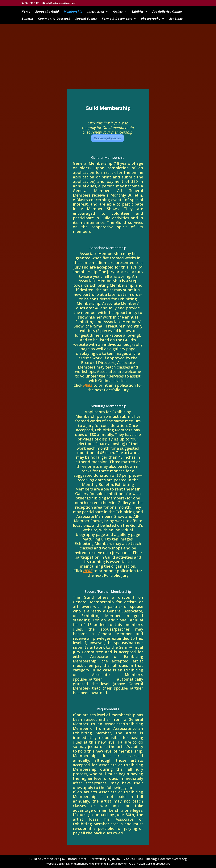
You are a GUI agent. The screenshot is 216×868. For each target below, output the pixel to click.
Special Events (86, 19)
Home (26, 12)
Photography (151, 19)
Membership (73, 12)
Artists (118, 12)
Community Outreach (54, 19)
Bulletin (27, 19)
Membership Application (108, 138)
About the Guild (47, 12)
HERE (88, 385)
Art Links (176, 19)
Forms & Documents (117, 19)
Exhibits (138, 12)
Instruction (96, 12)
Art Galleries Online (167, 12)
